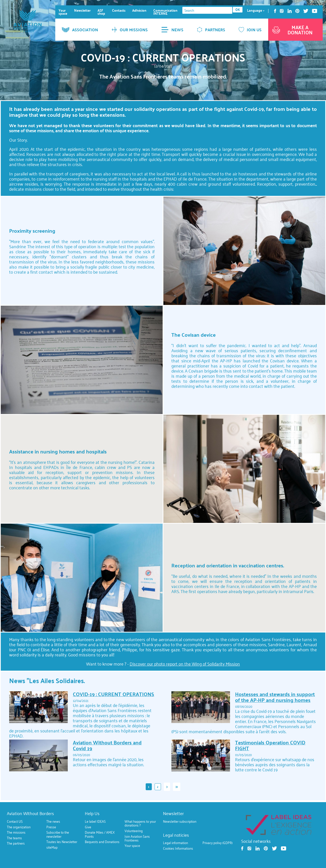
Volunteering (134, 831)
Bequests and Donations (102, 842)
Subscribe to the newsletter (58, 834)
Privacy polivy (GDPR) (218, 843)
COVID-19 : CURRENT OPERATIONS (113, 694)
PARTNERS (211, 30)
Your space (63, 12)
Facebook (275, 11)
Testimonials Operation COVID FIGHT (270, 745)
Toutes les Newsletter (62, 842)
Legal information (175, 843)
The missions (16, 832)
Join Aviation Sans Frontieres (137, 838)
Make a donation (292, 30)
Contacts (119, 10)
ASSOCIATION (80, 30)
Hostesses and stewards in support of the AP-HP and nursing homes (275, 697)
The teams (14, 838)
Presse (51, 827)
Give (88, 827)
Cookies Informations (178, 848)
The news (53, 821)
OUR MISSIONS (130, 30)
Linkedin (290, 11)
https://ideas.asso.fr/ (279, 825)
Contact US (15, 821)
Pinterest (297, 11)
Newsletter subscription (180, 821)
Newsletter (82, 10)
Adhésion (139, 10)
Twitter (306, 11)
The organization (19, 827)
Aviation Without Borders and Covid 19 (107, 745)
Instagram (282, 11)
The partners (16, 843)
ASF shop (101, 12)
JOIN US (250, 30)
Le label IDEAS (95, 821)
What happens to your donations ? (140, 823)
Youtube (315, 11)
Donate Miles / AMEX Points (100, 834)
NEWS (172, 30)
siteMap (52, 847)
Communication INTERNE (165, 12)
